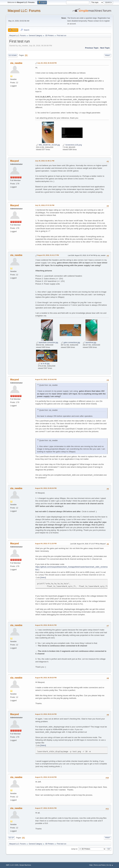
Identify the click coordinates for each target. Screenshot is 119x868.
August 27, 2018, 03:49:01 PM (46, 808)
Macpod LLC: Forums (24, 11)
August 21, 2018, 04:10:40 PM (46, 777)
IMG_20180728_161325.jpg (48, 145)
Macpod (15, 161)
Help (91, 865)
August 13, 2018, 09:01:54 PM (46, 714)
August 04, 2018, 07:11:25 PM (46, 544)
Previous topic (92, 48)
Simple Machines (25, 865)
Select (43, 578)
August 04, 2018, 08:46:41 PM (46, 625)
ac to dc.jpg (44, 364)
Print (108, 55)
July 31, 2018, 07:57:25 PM (45, 205)
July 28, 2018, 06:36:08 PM (47, 63)
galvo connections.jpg (70, 343)
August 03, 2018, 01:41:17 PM (48, 255)
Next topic (105, 48)
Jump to (74, 849)
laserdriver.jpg (89, 343)
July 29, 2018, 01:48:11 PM (45, 161)
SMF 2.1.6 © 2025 (12, 865)
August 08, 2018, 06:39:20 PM (46, 678)
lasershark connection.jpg (47, 343)
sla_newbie (16, 63)
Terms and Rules (100, 865)
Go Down (13, 55)
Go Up (11, 838)
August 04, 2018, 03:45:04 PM (46, 488)
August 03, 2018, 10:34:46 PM (46, 379)
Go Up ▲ (110, 865)
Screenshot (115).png (72, 145)
